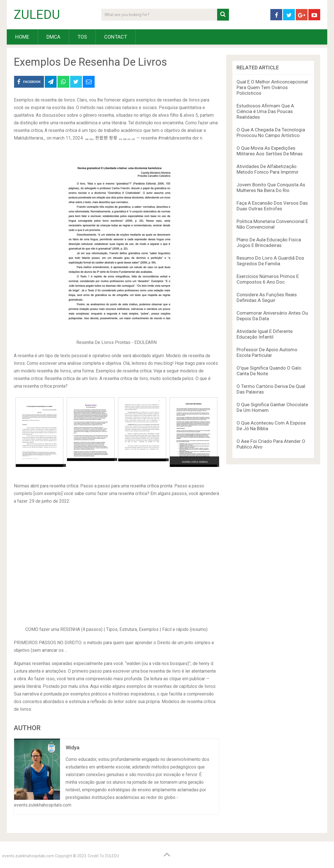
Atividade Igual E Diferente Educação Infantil (265, 334)
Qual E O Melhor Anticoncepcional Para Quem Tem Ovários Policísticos (272, 87)
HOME (22, 37)
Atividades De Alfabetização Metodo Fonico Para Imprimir (268, 169)
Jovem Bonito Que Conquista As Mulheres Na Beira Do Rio (271, 187)
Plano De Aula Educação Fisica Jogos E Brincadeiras (269, 242)
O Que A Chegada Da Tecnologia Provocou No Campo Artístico (271, 132)
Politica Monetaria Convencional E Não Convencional (272, 224)
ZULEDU (37, 15)
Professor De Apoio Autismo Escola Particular (267, 352)
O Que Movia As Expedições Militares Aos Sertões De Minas (270, 151)
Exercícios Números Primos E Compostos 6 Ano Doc (268, 279)
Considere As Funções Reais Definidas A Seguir (267, 297)
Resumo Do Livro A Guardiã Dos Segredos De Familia (270, 261)
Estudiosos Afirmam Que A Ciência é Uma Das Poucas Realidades (265, 111)
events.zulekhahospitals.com (28, 856)
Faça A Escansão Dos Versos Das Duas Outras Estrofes (272, 206)
